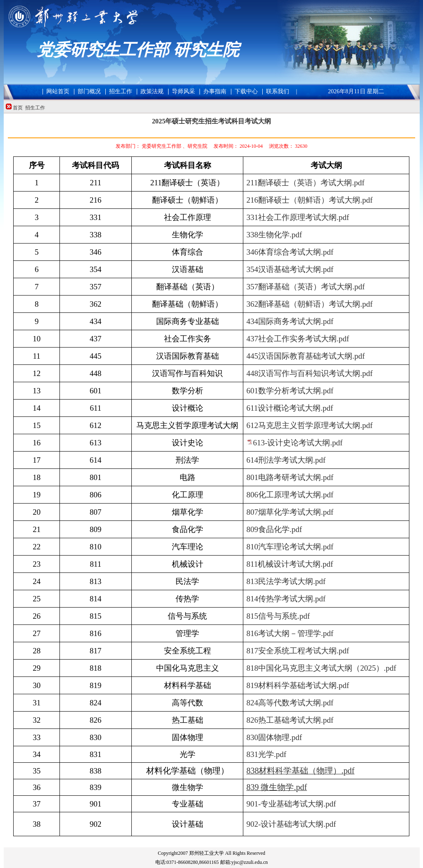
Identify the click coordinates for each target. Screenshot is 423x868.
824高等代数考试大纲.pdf (290, 703)
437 (298, 339)
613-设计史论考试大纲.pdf (298, 443)
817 (298, 651)
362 (309, 304)
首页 (18, 108)
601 (290, 391)
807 (290, 512)
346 (290, 252)
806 (290, 495)
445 (305, 356)
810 (290, 547)
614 (286, 460)
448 (309, 373)
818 (321, 668)
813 (286, 581)
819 (298, 685)
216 (309, 200)
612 (309, 425)
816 (290, 633)
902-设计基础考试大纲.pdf (291, 824)
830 (274, 737)
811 (290, 564)
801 (290, 477)
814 (286, 599)
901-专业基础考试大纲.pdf (291, 804)
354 (290, 269)
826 (290, 720)
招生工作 (35, 108)
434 (290, 321)
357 (305, 287)
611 (290, 408)
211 (305, 183)
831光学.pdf (266, 754)
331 (298, 217)
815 (278, 616)
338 (274, 235)
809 (274, 529)
